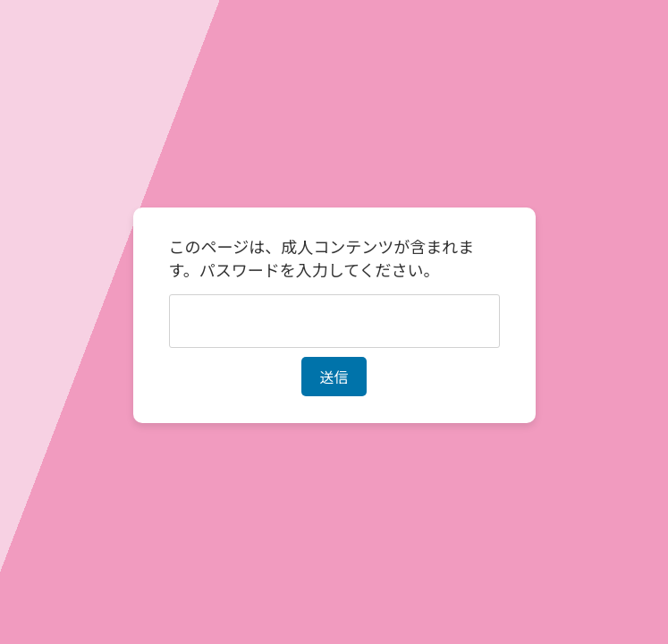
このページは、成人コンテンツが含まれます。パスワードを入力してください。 (322, 258)
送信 (334, 377)
